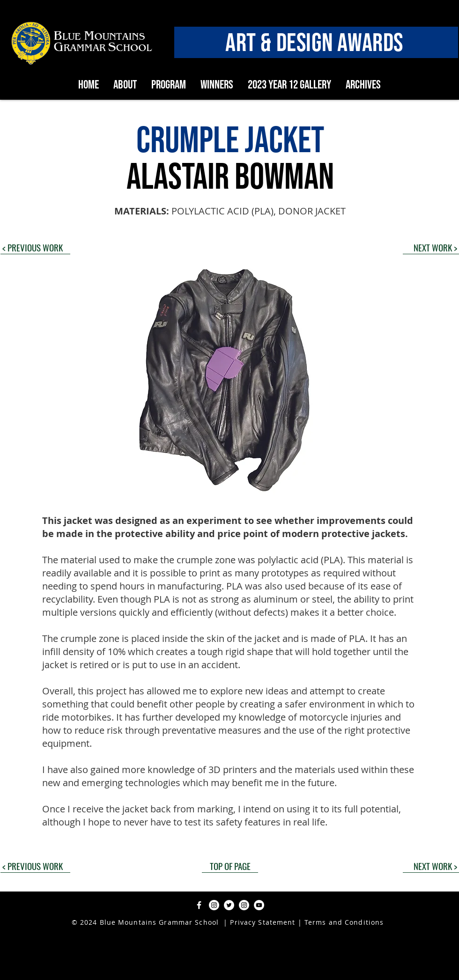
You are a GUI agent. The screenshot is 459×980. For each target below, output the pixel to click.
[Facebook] (199, 905)
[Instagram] (214, 905)
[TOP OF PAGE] (230, 866)
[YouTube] (259, 905)
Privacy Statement (261, 922)
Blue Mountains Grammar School (159, 922)
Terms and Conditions (344, 922)
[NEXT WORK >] (431, 247)
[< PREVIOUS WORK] (35, 247)
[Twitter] (229, 905)
